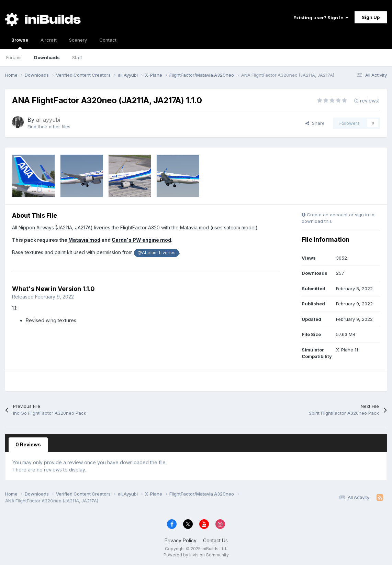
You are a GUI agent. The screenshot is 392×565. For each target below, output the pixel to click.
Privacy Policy (181, 540)
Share (315, 123)
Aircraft (49, 40)
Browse (20, 43)
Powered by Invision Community (196, 555)
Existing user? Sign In (321, 18)
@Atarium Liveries (156, 253)
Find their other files (49, 127)
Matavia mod (84, 240)
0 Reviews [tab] (28, 444)
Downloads (47, 57)
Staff (77, 57)
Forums (14, 57)
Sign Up (371, 17)
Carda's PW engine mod (141, 240)
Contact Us (215, 540)
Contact (108, 40)
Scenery (78, 40)
